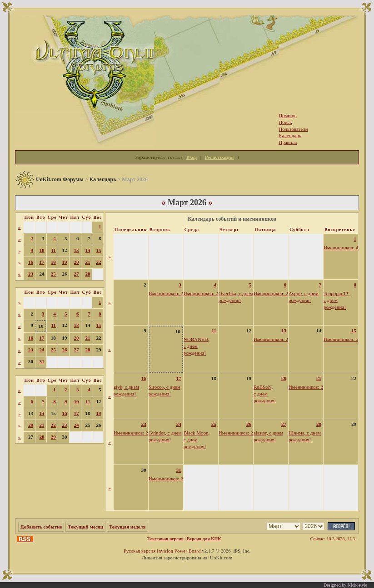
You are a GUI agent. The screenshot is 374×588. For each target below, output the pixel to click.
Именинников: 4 (341, 247)
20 (77, 262)
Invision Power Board (179, 551)
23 (31, 274)
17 (42, 262)
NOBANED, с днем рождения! (197, 346)
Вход (192, 157)
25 (53, 274)
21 (87, 262)
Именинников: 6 (341, 339)
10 (42, 250)
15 (99, 250)
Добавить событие (41, 527)
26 (65, 350)
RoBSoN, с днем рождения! (265, 394)
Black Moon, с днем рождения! (197, 440)
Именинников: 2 (166, 293)
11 (53, 250)
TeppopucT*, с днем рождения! (337, 300)
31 (42, 361)
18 (53, 262)
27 (77, 274)
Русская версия (140, 551)
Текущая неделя (127, 527)
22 (99, 262)
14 (87, 250)
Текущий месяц (85, 527)
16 (31, 262)
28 (87, 274)
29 (53, 437)
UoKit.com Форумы (60, 179)
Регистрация (219, 157)
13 (77, 250)
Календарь (103, 179)
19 (65, 262)
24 (42, 350)
